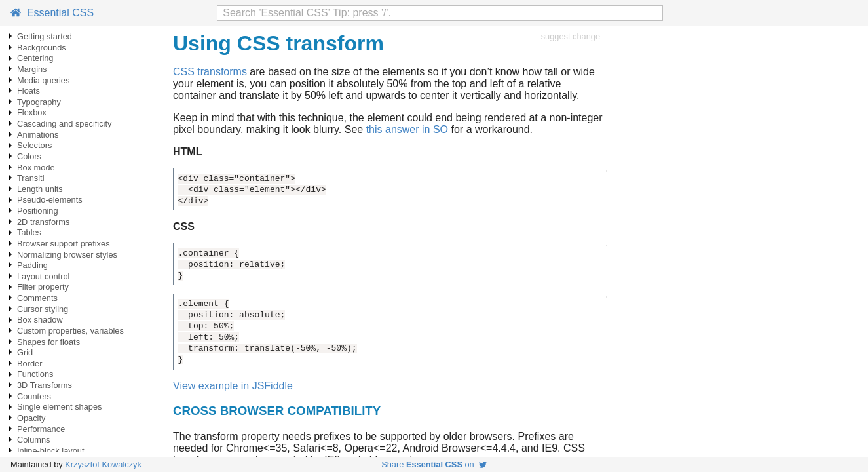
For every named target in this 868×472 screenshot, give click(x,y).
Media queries (43, 80)
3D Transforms (45, 385)
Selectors (34, 145)
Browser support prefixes (64, 244)
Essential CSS (52, 13)
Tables (29, 232)
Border (29, 364)
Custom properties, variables (70, 331)
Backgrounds (42, 48)
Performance (41, 429)
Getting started (45, 36)
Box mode (36, 167)
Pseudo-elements (50, 200)
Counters (34, 396)
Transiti (30, 178)
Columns (34, 440)
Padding (32, 265)
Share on (434, 464)
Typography (39, 102)
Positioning (38, 211)
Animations (38, 135)
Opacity (31, 418)
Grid (25, 352)
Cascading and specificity (64, 124)
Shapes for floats (48, 342)
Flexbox (32, 112)
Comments (37, 298)
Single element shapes (59, 407)
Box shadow (40, 320)
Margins (32, 69)
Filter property (43, 287)
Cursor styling (43, 309)
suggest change (571, 36)
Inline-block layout (50, 451)
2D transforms (43, 222)
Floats (28, 91)
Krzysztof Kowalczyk (103, 464)
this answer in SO (407, 129)
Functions (35, 374)
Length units (40, 189)
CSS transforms (210, 72)
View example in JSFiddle (233, 386)
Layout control (43, 276)
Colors (29, 156)
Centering (35, 58)
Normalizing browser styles (67, 255)
